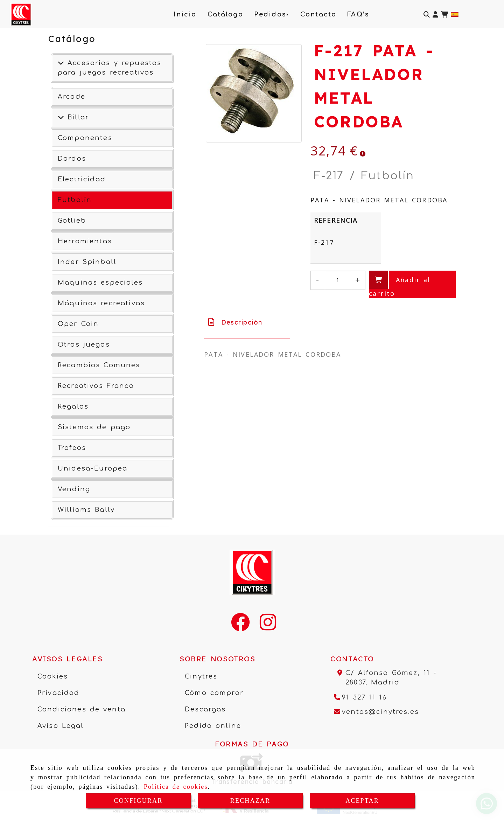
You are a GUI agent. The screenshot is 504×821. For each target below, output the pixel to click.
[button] (435, 15)
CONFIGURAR (138, 801)
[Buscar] (427, 15)
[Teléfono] (360, 697)
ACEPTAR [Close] (362, 801)
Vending (74, 489)
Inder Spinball (87, 262)
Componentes (85, 138)
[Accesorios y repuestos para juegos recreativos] (61, 63)
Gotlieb (72, 221)
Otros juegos (84, 345)
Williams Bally (86, 510)
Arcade (72, 97)
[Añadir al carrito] (412, 284)
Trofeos (72, 448)
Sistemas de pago (94, 427)
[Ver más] (61, 117)
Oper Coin (78, 324)
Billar (76, 117)
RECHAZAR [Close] (250, 801)
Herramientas (85, 241)
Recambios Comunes (99, 365)
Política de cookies (176, 787)
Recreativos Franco (96, 386)
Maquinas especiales (100, 283)
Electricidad (82, 179)
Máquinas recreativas (101, 303)
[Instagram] (268, 627)
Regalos (73, 406)
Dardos (72, 159)
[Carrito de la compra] (444, 15)
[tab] (247, 322)
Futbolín (75, 200)
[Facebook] (240, 627)
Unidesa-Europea (93, 468)
